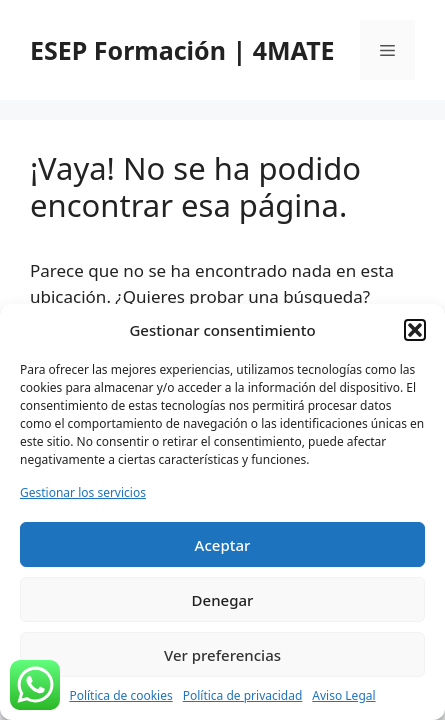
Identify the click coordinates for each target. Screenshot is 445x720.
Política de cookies (120, 695)
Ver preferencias (222, 655)
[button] (415, 330)
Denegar (223, 600)
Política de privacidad (243, 695)
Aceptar (223, 545)
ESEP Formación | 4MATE (182, 50)
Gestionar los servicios (83, 492)
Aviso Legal (343, 695)
